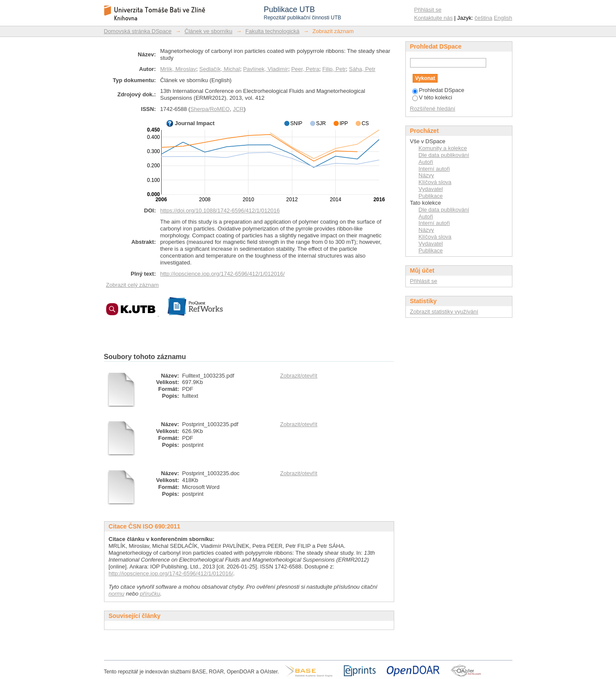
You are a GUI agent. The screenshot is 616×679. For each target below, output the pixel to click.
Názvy (426, 175)
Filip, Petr (334, 69)
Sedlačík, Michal (220, 69)
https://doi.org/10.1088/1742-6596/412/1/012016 (220, 210)
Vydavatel (431, 189)
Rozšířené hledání (433, 109)
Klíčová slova (435, 182)
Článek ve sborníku (208, 31)
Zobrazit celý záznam (133, 285)
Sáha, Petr (362, 69)
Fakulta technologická (273, 31)
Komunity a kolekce (443, 148)
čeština (483, 18)
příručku (150, 594)
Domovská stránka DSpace (138, 31)
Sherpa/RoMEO (210, 109)
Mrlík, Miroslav (178, 69)
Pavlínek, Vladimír (265, 69)
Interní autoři (434, 169)
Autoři (426, 162)
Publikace (431, 196)
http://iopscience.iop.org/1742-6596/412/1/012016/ (223, 274)
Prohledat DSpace (438, 90)
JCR (238, 109)
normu (117, 594)
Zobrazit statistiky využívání (444, 312)
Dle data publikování (444, 155)
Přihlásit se (428, 10)
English (503, 18)
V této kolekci (432, 97)
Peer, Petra (305, 69)
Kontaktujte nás (433, 18)
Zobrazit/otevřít (299, 376)
